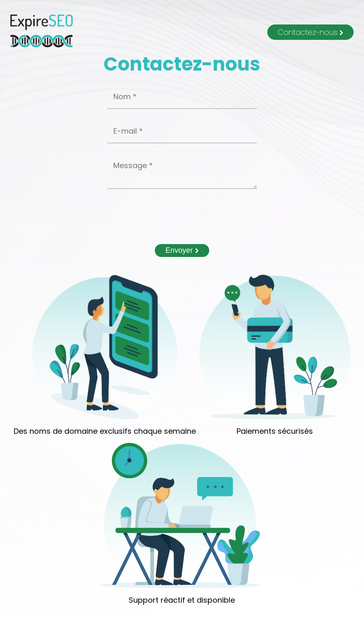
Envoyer (182, 250)
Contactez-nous (310, 32)
